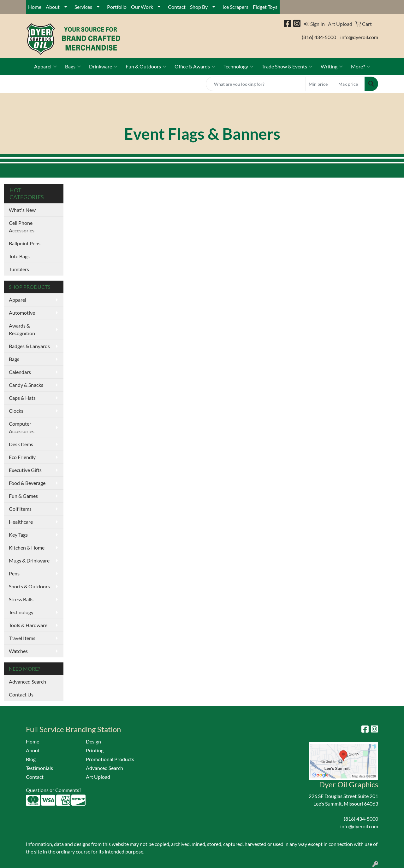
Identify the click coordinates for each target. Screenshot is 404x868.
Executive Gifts (25, 470)
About (53, 7)
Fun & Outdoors (146, 67)
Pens (14, 573)
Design (93, 741)
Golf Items (20, 509)
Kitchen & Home (27, 548)
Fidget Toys (265, 7)
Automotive (22, 313)
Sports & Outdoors (29, 586)
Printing (95, 750)
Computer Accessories (22, 427)
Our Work (142, 7)
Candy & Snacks (26, 385)
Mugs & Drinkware (29, 560)
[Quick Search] (256, 84)
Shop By (199, 7)
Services (83, 7)
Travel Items (22, 638)
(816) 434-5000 (319, 37)
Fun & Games (23, 496)
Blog (31, 759)
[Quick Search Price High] (350, 84)
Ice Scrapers (235, 7)
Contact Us (21, 694)
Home (35, 7)
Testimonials (39, 768)
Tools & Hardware (28, 625)
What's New (22, 210)
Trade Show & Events (287, 67)
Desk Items (21, 444)
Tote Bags (19, 256)
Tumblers (19, 269)
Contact (177, 7)
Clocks (16, 411)
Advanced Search (27, 682)
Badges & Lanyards (29, 346)
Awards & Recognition (22, 329)
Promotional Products (110, 759)
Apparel (45, 67)
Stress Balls (21, 599)
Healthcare (21, 522)
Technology (238, 67)
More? (361, 67)
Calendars (20, 372)
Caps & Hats (22, 398)
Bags (73, 67)
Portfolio (117, 7)
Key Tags (18, 535)
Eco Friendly (22, 457)
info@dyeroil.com (359, 37)
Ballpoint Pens (25, 243)
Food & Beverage (27, 483)
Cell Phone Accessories (22, 227)
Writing (332, 67)
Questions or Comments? (53, 790)
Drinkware (103, 67)
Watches (18, 651)
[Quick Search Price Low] (320, 84)
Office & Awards (195, 67)
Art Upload (98, 777)
